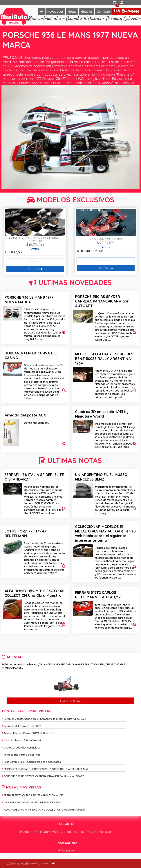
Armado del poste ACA (25, 415)
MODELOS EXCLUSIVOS (70, 200)
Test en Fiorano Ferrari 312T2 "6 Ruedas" (28, 733)
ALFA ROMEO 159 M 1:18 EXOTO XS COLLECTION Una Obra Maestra (34, 593)
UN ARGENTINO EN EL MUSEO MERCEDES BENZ (101, 477)
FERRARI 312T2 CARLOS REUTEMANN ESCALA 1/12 (98, 595)
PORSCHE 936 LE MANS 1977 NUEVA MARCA (29, 300)
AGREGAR (35, 269)
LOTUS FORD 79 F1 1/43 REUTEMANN (25, 533)
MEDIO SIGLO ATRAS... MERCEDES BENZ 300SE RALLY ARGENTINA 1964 (104, 359)
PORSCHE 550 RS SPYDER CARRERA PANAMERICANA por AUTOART (102, 301)
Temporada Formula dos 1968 (21, 755)
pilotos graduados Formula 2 (21, 748)
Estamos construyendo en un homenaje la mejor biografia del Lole (44, 719)
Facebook (66, 850)
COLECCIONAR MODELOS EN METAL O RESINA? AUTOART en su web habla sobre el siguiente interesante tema (105, 533)
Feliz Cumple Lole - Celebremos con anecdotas (31, 762)
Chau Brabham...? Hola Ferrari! (22, 740)
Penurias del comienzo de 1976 (21, 726)
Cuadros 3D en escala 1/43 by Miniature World (102, 414)
